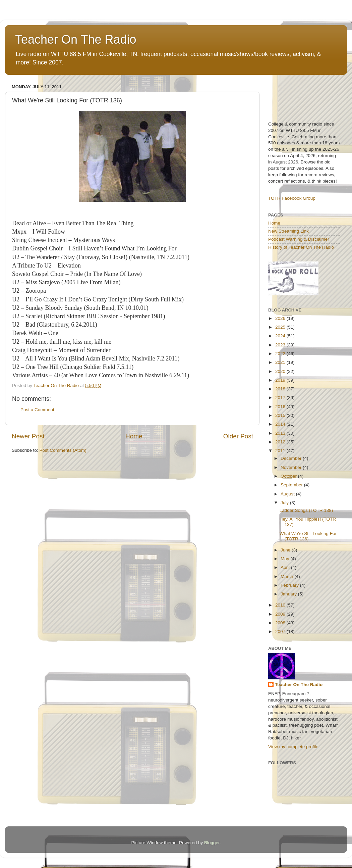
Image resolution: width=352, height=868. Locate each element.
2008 (281, 623)
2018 (281, 389)
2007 (281, 632)
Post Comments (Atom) (63, 450)
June (286, 550)
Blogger (212, 843)
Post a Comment (37, 410)
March (287, 576)
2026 (281, 318)
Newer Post (28, 436)
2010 (281, 605)
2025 (281, 327)
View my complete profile (293, 747)
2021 (281, 362)
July (285, 503)
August (288, 494)
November (292, 467)
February (290, 585)
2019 (281, 380)
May (285, 559)
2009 (281, 614)
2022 (281, 354)
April (286, 567)
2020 (281, 371)
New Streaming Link (288, 231)
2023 (281, 345)
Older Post (238, 436)
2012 (281, 442)
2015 (281, 415)
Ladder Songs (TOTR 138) (306, 510)
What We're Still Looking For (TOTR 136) (308, 536)
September (292, 485)
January (289, 594)
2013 (281, 433)
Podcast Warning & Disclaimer (299, 239)
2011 (281, 451)
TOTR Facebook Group (292, 198)
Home (134, 436)
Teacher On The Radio (76, 39)
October (289, 476)
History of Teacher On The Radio (301, 247)
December (292, 458)
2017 (281, 398)
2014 (281, 424)
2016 (281, 407)
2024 (281, 336)
